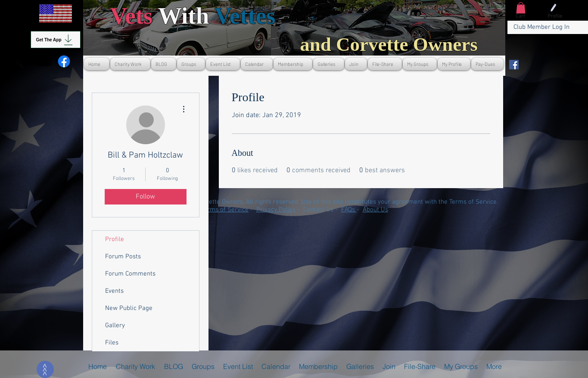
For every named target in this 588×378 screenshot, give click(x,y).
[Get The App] (56, 40)
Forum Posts (123, 257)
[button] (521, 8)
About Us (375, 210)
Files (112, 343)
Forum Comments (130, 274)
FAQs (349, 210)
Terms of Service (225, 210)
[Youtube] (45, 61)
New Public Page (129, 308)
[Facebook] (514, 65)
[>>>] (45, 369)
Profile (115, 239)
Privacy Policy (276, 210)
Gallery (115, 325)
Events (114, 291)
